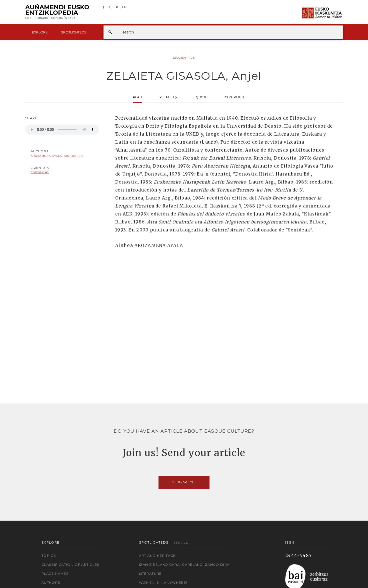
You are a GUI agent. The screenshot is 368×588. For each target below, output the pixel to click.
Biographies (184, 58)
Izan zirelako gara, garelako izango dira (184, 565)
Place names (55, 574)
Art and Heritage (157, 556)
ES (100, 7)
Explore (40, 32)
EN (124, 7)
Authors (51, 583)
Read (137, 97)
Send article (184, 482)
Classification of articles (70, 565)
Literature (150, 574)
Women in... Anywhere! (163, 583)
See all (181, 542)
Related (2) (169, 97)
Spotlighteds (74, 32)
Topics (49, 556)
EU (108, 7)
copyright (40, 172)
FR (116, 7)
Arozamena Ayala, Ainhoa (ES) (57, 156)
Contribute (235, 97)
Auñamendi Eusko (57, 12)
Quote (201, 97)
